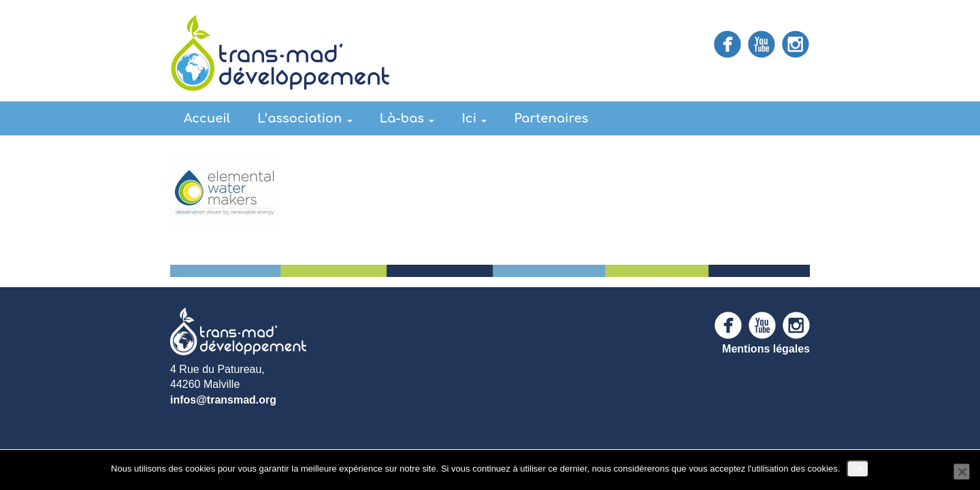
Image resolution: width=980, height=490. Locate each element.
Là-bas (407, 118)
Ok (858, 469)
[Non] (962, 472)
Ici (474, 118)
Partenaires (551, 118)
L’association (305, 118)
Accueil (207, 118)
